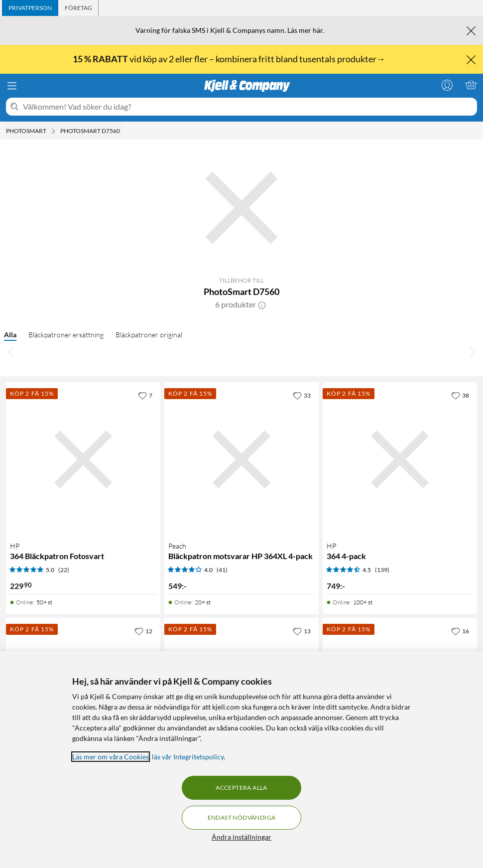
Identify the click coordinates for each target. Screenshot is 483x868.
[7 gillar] (145, 395)
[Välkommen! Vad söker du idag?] (248, 107)
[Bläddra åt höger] (472, 351)
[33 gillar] (302, 395)
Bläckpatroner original (149, 335)
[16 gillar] (460, 631)
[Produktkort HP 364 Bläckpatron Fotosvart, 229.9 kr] (83, 459)
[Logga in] (447, 85)
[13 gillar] (302, 631)
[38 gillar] (460, 395)
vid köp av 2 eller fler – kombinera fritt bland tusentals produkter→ (230, 59)
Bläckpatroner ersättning (66, 335)
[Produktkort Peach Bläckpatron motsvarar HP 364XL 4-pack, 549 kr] (241, 459)
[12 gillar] (143, 631)
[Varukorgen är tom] (471, 85)
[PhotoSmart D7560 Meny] (123, 131)
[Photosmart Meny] (53, 131)
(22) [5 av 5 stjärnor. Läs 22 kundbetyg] (64, 570)
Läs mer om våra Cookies (111, 757)
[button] (262, 304)
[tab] (30, 8)
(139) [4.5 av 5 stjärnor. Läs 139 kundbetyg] (382, 570)
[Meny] (12, 86)
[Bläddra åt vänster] (11, 351)
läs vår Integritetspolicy (188, 757)
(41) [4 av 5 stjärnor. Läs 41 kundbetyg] (222, 570)
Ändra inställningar (241, 837)
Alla (10, 335)
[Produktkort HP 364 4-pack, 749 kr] (400, 459)
